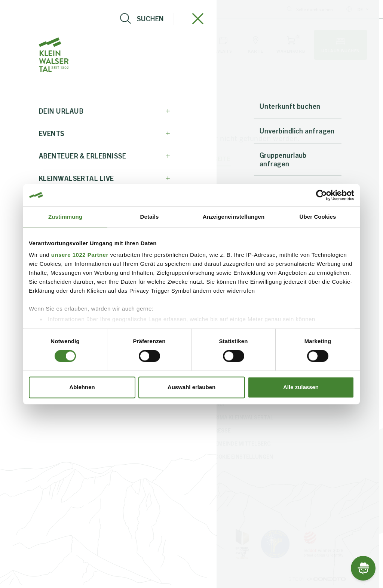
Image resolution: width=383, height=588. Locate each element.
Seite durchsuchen (310, 9)
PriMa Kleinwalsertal (242, 417)
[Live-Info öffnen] (68, 45)
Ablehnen (82, 387)
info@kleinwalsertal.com (40, 9)
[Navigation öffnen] (32, 45)
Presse (221, 430)
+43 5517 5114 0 (102, 9)
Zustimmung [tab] (65, 217)
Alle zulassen (301, 387)
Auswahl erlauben (191, 387)
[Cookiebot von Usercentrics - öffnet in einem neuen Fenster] (321, 195)
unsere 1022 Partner (80, 255)
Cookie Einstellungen (242, 456)
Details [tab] (150, 217)
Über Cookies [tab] (318, 217)
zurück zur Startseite (191, 159)
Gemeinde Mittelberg (241, 443)
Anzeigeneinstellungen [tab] (234, 217)
